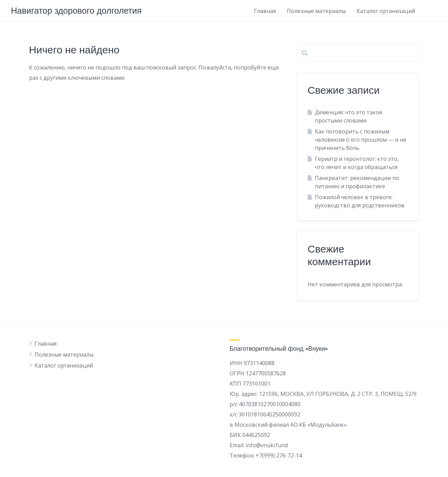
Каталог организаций (386, 11)
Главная (265, 11)
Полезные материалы (316, 11)
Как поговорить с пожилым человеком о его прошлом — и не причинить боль (361, 140)
